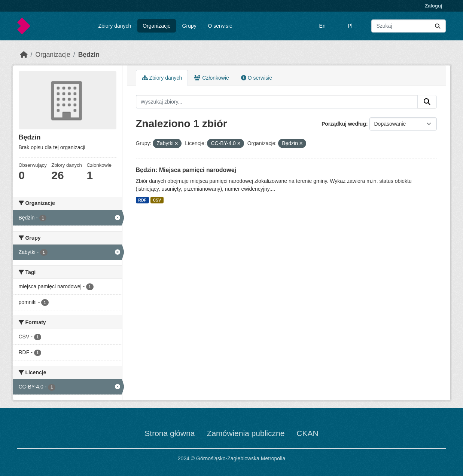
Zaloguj (433, 6)
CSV (157, 200)
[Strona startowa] (24, 55)
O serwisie (220, 26)
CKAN (307, 433)
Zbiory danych (115, 26)
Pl (350, 26)
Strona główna (170, 433)
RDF (142, 200)
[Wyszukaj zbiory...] (409, 26)
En (322, 26)
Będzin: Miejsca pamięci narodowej (186, 170)
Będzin (89, 55)
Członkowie (211, 78)
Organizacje (157, 26)
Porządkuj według (344, 124)
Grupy (189, 26)
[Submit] (438, 26)
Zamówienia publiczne (246, 433)
